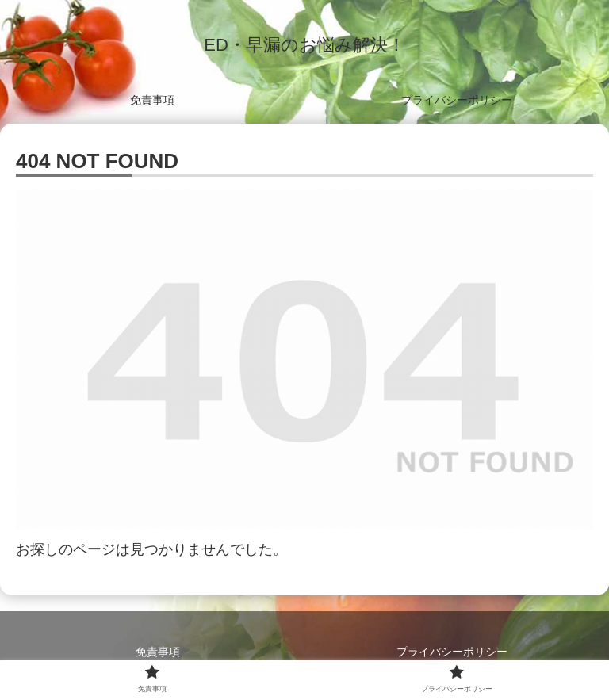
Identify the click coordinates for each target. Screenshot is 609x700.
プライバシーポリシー (452, 652)
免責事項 (158, 652)
